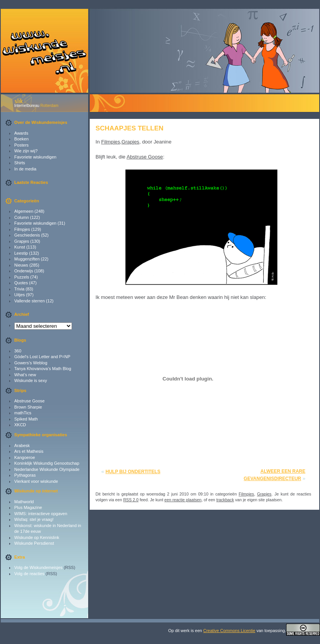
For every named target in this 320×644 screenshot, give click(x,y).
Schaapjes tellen (129, 128)
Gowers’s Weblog (31, 363)
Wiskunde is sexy (31, 380)
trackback (225, 500)
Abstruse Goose (29, 401)
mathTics (23, 413)
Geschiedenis (27, 235)
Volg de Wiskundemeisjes (38, 567)
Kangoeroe (25, 457)
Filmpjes (22, 229)
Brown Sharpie (28, 407)
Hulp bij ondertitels (133, 472)
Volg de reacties (29, 574)
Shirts (20, 163)
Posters (21, 145)
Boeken (21, 139)
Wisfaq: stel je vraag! (34, 519)
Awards (21, 133)
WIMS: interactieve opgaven (41, 514)
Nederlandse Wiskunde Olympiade (47, 469)
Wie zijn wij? (26, 151)
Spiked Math (26, 419)
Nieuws (21, 265)
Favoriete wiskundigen (35, 157)
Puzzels (22, 277)
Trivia (19, 289)
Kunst (20, 247)
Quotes (21, 283)
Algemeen (24, 211)
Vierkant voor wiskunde (36, 481)
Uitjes (20, 295)
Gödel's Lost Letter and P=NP (42, 357)
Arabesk (22, 445)
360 (18, 351)
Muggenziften (27, 259)
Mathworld (24, 502)
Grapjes (22, 241)
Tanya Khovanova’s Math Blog (43, 369)
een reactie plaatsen (183, 500)
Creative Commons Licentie (229, 631)
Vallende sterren (29, 301)
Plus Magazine (28, 507)
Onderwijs (24, 271)
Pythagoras (25, 475)
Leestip (21, 253)
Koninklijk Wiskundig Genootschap (47, 463)
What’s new (25, 375)
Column (22, 217)
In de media (25, 169)
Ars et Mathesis (29, 451)
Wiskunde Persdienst (34, 543)
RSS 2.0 (131, 500)
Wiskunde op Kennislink (37, 537)
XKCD (20, 425)
